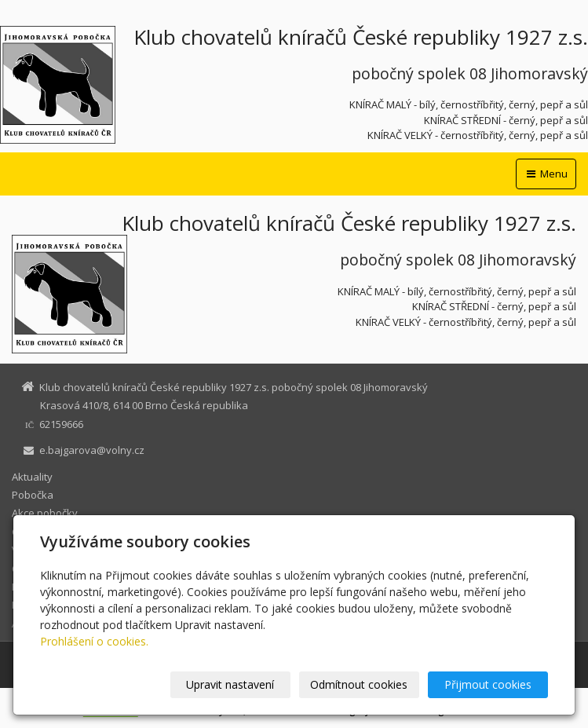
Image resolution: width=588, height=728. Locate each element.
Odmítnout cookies (359, 684)
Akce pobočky (45, 513)
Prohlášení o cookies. (94, 641)
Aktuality (32, 477)
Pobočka (33, 495)
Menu (546, 174)
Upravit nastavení (230, 684)
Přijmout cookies (488, 684)
